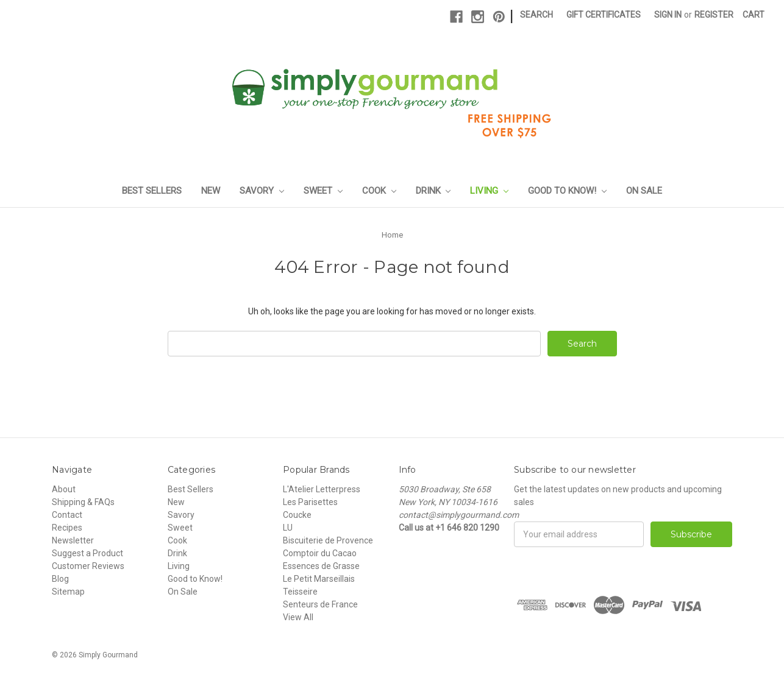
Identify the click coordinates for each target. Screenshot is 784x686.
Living (489, 191)
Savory (262, 191)
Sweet (323, 191)
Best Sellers (152, 191)
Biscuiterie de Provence (328, 540)
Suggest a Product (87, 553)
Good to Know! (567, 191)
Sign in (668, 15)
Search (536, 15)
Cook (379, 191)
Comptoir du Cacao (320, 553)
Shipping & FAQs (83, 502)
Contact (67, 515)
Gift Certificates (604, 15)
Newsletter (73, 540)
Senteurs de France (320, 604)
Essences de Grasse (321, 566)
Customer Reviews (88, 566)
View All (298, 617)
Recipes (67, 528)
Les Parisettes (310, 502)
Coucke (297, 515)
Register (714, 15)
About (64, 489)
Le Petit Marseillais (319, 579)
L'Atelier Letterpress (322, 489)
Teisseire (300, 592)
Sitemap (68, 592)
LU (288, 528)
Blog (60, 579)
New (211, 191)
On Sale (644, 191)
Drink (433, 191)
